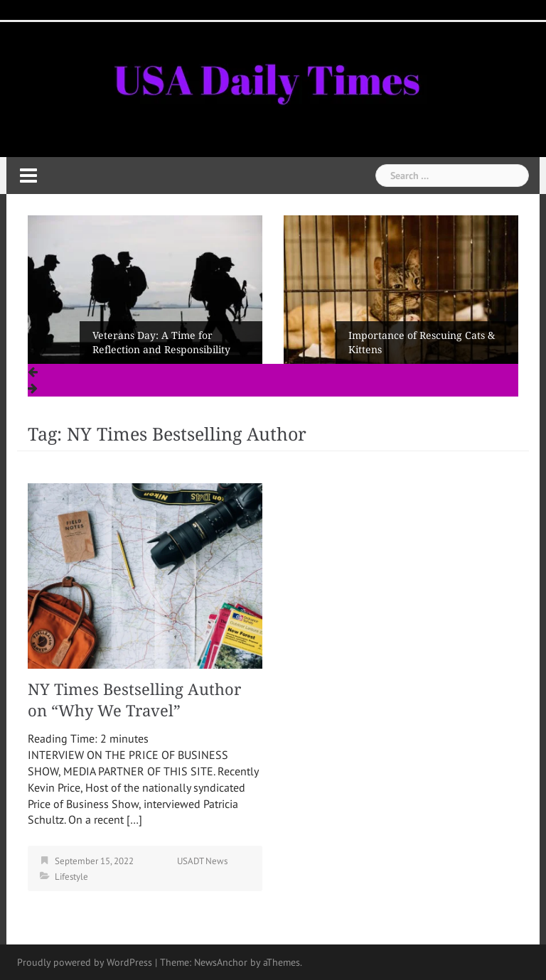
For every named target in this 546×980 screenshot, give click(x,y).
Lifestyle (71, 877)
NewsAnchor (221, 962)
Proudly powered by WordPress (85, 962)
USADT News (202, 861)
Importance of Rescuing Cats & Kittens (422, 343)
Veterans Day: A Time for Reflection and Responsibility (161, 343)
